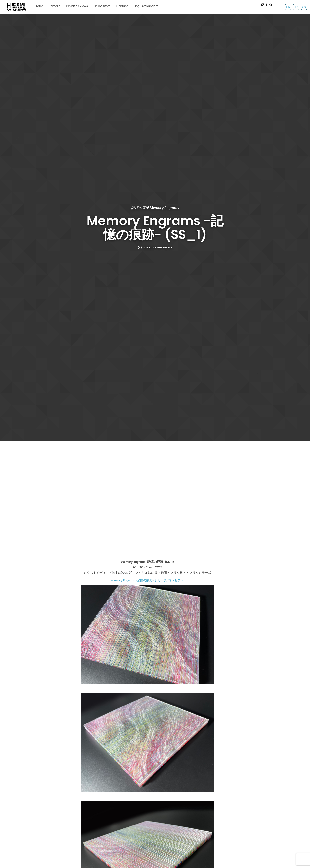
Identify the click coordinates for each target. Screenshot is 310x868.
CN (304, 7)
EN (288, 7)
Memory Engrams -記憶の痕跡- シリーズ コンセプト (147, 580)
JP (296, 7)
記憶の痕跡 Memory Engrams (155, 208)
